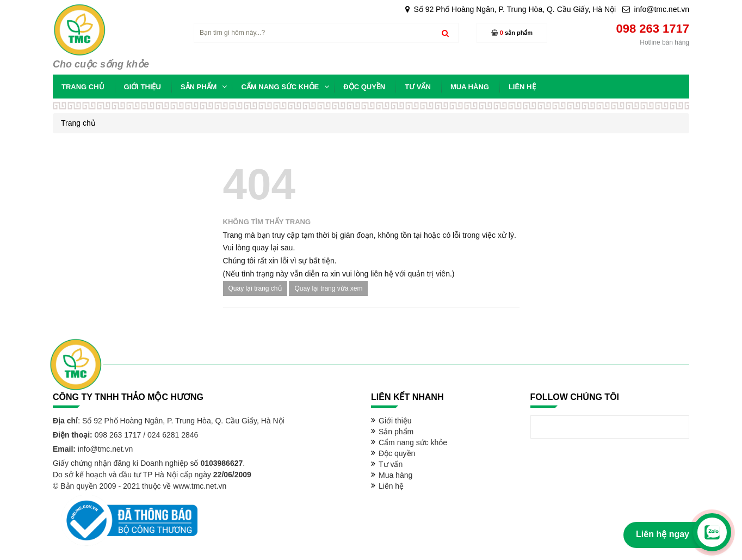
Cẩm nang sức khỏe (413, 442)
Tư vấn (391, 464)
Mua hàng (395, 475)
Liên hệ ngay (663, 534)
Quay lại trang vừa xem (328, 288)
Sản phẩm (396, 432)
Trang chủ (78, 123)
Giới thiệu (395, 421)
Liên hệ (391, 486)
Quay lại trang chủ (255, 288)
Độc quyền (397, 453)
